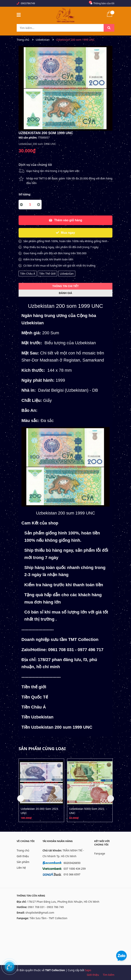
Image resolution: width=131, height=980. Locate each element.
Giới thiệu (23, 856)
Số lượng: (25, 194)
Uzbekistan (67, 274)
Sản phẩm (23, 862)
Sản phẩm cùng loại (42, 748)
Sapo (88, 970)
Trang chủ (23, 850)
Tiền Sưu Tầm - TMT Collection (48, 918)
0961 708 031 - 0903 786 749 (46, 907)
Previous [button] (21, 798)
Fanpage (100, 853)
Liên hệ (21, 868)
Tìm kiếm (109, 975)
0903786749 (28, 3)
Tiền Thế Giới (47, 274)
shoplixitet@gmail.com (40, 913)
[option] (41, 790)
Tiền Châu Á (28, 274)
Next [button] (111, 798)
